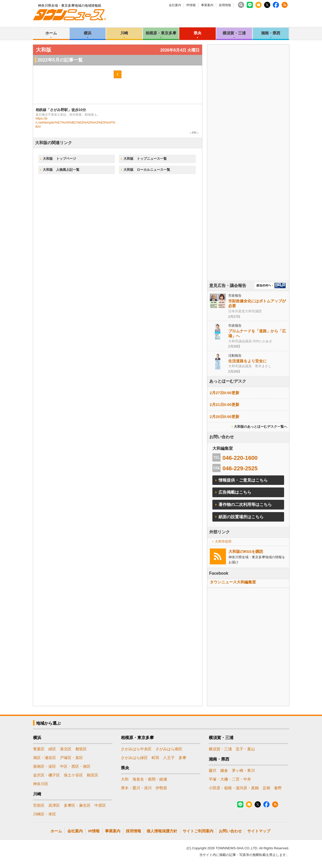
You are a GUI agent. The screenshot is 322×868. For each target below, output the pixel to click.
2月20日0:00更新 (225, 417)
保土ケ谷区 (73, 775)
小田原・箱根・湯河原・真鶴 (234, 788)
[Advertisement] (248, 177)
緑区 (52, 749)
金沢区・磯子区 (46, 775)
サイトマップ (259, 831)
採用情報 (225, 5)
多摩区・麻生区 (77, 805)
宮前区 (39, 805)
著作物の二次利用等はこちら (245, 505)
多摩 (182, 758)
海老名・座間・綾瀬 (150, 779)
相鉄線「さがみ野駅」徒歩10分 (61, 110)
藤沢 (213, 770)
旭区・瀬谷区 (45, 758)
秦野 (278, 788)
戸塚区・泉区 (71, 758)
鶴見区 (93, 775)
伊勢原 (161, 788)
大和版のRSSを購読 (246, 551)
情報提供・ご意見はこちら (243, 480)
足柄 (266, 788)
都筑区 (81, 749)
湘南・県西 (271, 33)
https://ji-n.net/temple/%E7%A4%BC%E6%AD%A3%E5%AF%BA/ (75, 122)
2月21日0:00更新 (225, 405)
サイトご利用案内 (198, 831)
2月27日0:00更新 (225, 393)
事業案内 (207, 5)
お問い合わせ (230, 831)
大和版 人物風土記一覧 (61, 170)
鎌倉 (224, 770)
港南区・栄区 (45, 766)
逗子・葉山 (245, 749)
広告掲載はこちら (235, 492)
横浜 (88, 33)
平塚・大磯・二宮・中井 (230, 779)
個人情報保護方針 (162, 831)
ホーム (51, 33)
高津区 (54, 805)
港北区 (66, 749)
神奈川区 (41, 784)
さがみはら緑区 (134, 758)
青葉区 (39, 749)
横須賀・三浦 (234, 33)
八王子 (169, 758)
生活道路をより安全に (247, 361)
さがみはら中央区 (136, 749)
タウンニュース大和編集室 (233, 582)
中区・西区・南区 (75, 766)
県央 (198, 33)
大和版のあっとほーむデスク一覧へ (261, 427)
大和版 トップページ (59, 159)
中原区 (100, 805)
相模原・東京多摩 (161, 33)
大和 (125, 779)
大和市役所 (223, 541)
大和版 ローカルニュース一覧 (147, 170)
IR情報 (191, 5)
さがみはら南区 (169, 749)
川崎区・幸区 (45, 814)
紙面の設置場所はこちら (241, 517)
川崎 (124, 33)
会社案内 (175, 5)
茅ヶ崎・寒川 (243, 770)
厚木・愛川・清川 (136, 788)
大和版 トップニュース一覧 (145, 159)
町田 (155, 758)
